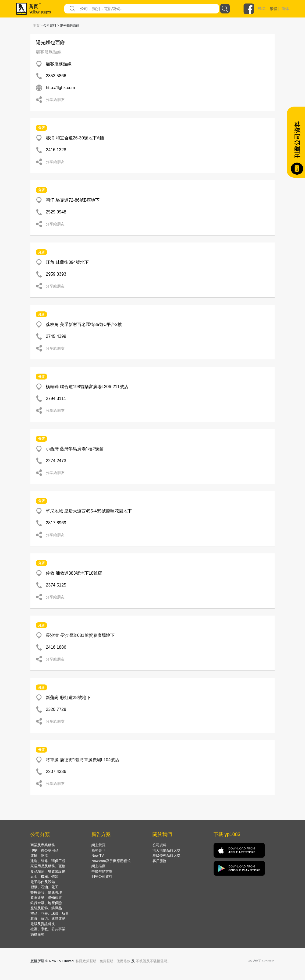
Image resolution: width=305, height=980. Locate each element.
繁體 (274, 9)
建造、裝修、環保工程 (48, 861)
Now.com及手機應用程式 (111, 861)
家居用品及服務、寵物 (48, 866)
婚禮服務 (37, 934)
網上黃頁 (98, 845)
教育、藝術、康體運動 (48, 918)
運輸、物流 (39, 856)
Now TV (98, 856)
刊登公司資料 (102, 877)
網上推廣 (98, 866)
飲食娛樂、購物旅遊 (46, 898)
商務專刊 (98, 850)
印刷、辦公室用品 (44, 850)
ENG (261, 9)
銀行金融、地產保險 (46, 903)
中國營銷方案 (102, 871)
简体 (285, 9)
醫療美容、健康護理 (46, 892)
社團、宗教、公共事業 (48, 929)
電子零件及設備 (43, 882)
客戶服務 (159, 861)
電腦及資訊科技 (43, 924)
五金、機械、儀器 (44, 877)
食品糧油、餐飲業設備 (48, 871)
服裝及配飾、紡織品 (46, 908)
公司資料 (159, 845)
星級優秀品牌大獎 (166, 856)
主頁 (36, 26)
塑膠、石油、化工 (44, 887)
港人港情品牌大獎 (166, 850)
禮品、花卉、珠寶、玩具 (50, 913)
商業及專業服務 (43, 845)
